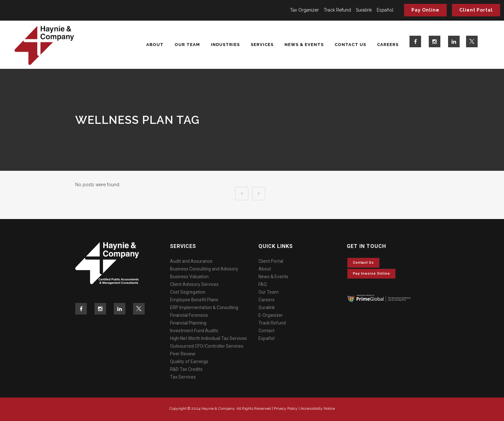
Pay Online (425, 10)
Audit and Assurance (191, 261)
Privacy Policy (286, 408)
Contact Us (363, 263)
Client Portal (476, 10)
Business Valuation (189, 277)
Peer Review (183, 354)
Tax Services (183, 377)
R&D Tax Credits (186, 369)
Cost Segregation (188, 292)
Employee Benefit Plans (194, 300)
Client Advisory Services (194, 284)
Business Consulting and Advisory (204, 269)
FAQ (263, 284)
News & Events (273, 277)
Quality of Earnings (189, 362)
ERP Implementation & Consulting (204, 307)
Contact (266, 331)
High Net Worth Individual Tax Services (208, 338)
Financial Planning (188, 323)
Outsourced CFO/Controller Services (207, 346)
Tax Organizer (304, 10)
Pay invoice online (371, 274)
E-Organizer (271, 315)
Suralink (364, 10)
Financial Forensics (189, 315)
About (265, 269)
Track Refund (337, 10)
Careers (266, 300)
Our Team (269, 292)
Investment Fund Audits (194, 331)
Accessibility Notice (318, 408)
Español (385, 10)
